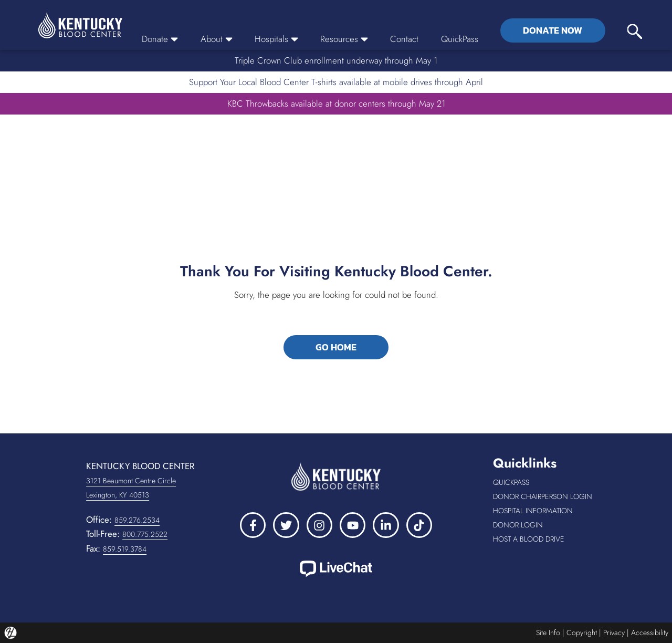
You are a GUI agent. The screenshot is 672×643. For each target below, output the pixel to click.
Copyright (582, 632)
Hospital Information (545, 511)
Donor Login (545, 525)
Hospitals (276, 39)
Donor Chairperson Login (545, 497)
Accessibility (650, 632)
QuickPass (460, 39)
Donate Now (553, 30)
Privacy (614, 632)
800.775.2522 (145, 534)
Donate (160, 39)
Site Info (548, 632)
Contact (404, 39)
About (217, 39)
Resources (344, 39)
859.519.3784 (125, 549)
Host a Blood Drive (545, 539)
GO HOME (336, 347)
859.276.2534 (137, 520)
